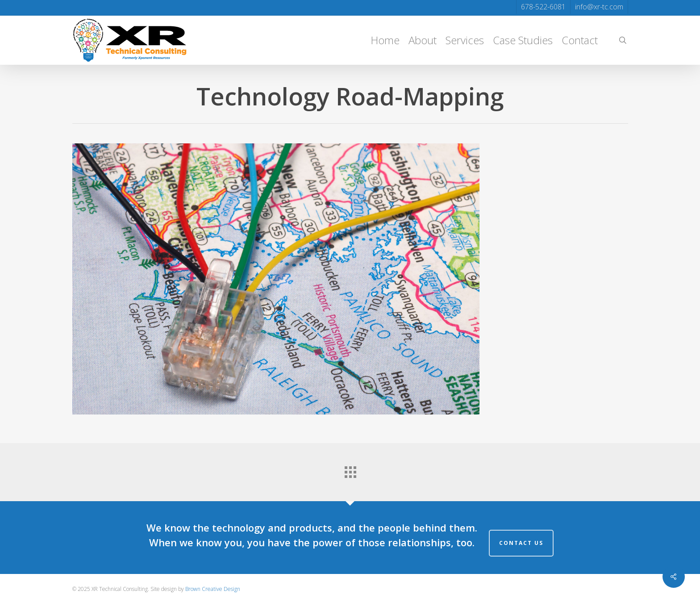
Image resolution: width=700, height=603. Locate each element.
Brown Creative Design (213, 589)
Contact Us (521, 543)
